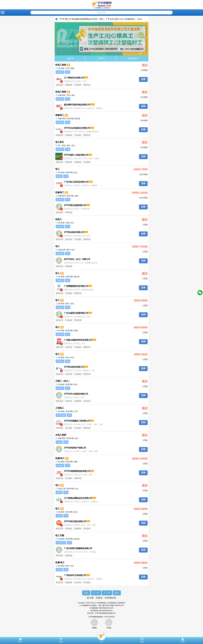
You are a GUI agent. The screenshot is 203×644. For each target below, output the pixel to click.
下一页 (107, 593)
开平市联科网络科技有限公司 (105, 613)
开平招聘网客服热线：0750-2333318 (102, 617)
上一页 (96, 593)
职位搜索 (102, 13)
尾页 (117, 593)
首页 (86, 593)
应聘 (143, 79)
